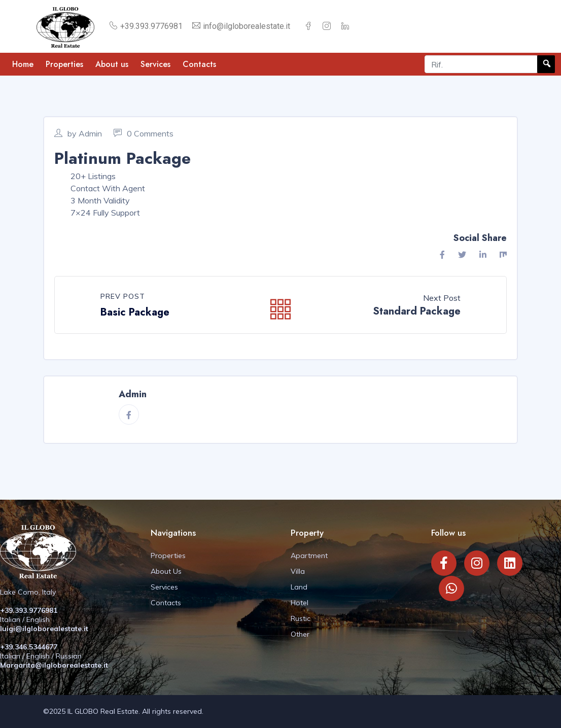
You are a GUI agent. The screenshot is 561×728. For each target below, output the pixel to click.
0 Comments (144, 133)
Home (23, 64)
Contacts (199, 64)
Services (155, 64)
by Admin (78, 133)
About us (112, 64)
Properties (64, 64)
